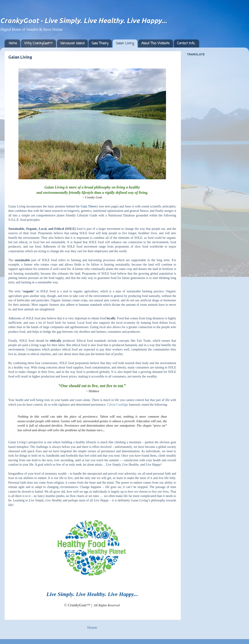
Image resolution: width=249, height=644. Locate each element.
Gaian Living (125, 43)
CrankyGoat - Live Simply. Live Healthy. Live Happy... (83, 21)
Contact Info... (186, 43)
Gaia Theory (100, 43)
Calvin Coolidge (117, 405)
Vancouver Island (72, 43)
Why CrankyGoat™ (38, 43)
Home (13, 43)
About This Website (155, 43)
